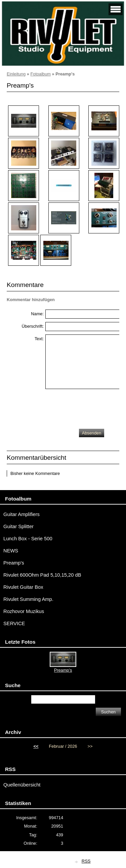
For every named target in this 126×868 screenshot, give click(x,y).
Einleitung (16, 74)
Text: (39, 339)
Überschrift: (33, 326)
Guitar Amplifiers (22, 514)
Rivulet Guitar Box (23, 587)
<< (36, 746)
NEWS (11, 551)
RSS (86, 861)
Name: (37, 314)
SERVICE (14, 623)
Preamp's (14, 563)
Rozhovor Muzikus (24, 611)
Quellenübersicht (22, 785)
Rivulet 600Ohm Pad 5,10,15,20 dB (42, 575)
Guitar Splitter (18, 526)
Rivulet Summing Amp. (28, 599)
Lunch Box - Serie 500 (28, 539)
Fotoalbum (40, 74)
